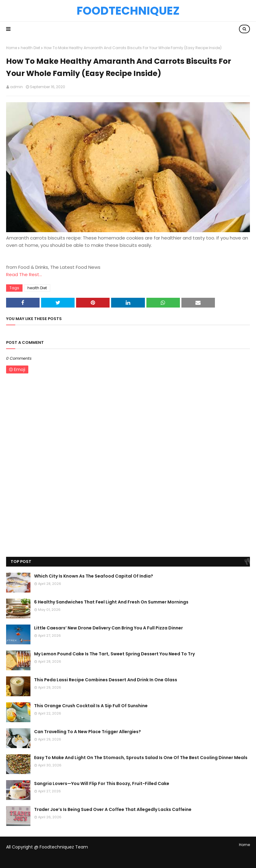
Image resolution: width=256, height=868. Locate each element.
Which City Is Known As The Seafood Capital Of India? (94, 576)
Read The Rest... (24, 274)
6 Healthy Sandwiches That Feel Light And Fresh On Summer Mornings (111, 602)
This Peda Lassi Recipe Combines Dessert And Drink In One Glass (106, 680)
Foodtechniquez (128, 11)
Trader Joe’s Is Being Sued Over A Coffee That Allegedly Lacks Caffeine (113, 809)
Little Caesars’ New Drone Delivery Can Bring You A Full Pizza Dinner (109, 628)
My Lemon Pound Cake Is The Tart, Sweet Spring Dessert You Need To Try (114, 654)
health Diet (30, 48)
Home (12, 48)
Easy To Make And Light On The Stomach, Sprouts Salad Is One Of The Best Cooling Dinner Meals (141, 758)
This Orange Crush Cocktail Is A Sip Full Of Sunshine (91, 706)
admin (16, 87)
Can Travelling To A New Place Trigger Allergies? (88, 732)
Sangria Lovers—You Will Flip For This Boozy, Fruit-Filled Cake (102, 783)
